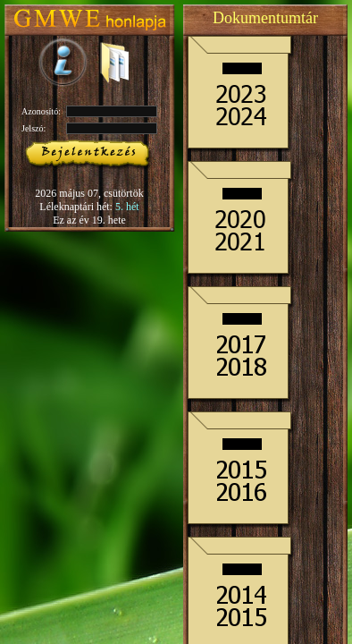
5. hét (127, 207)
